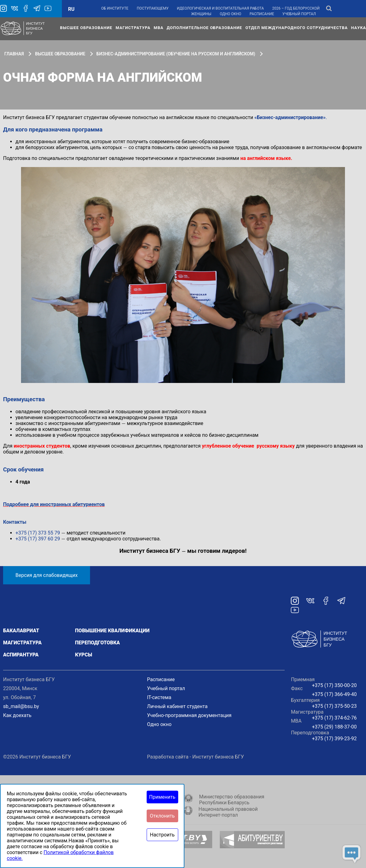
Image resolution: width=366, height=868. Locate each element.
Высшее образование (86, 28)
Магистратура (133, 28)
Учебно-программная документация (189, 715)
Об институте (115, 8)
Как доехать (17, 715)
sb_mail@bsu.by (21, 706)
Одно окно (230, 14)
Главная (14, 54)
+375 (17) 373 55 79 (38, 533)
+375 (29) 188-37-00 (334, 727)
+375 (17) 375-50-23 (334, 706)
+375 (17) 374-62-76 (334, 718)
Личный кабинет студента (177, 706)
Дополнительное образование (205, 28)
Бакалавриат (21, 631)
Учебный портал (299, 14)
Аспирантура (21, 655)
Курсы (84, 655)
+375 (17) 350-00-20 (334, 685)
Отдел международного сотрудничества (297, 28)
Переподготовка (98, 643)
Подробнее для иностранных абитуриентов (54, 504)
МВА (159, 28)
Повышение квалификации (112, 631)
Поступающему (153, 8)
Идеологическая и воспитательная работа (220, 8)
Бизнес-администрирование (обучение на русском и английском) (176, 54)
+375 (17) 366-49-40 (334, 694)
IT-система (159, 697)
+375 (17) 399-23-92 (334, 739)
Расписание (262, 14)
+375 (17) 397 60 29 (38, 539)
